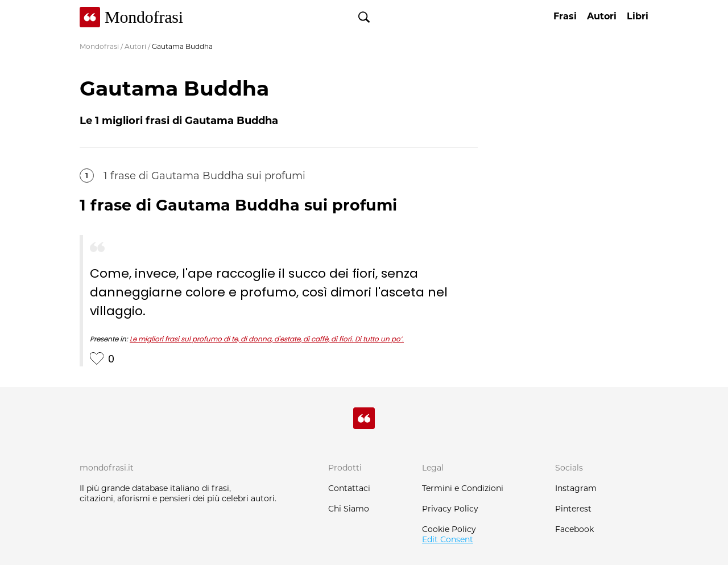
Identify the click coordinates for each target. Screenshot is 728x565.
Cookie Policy (449, 529)
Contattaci (349, 488)
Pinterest (573, 509)
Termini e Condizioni (463, 488)
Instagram (576, 488)
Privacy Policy (450, 509)
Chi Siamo (349, 509)
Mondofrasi (99, 46)
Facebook (574, 529)
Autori (135, 46)
